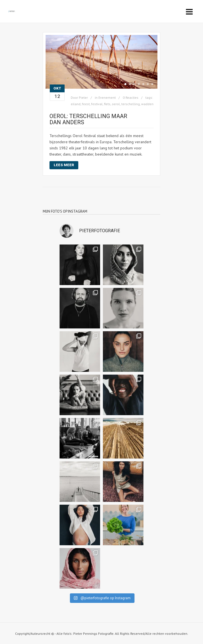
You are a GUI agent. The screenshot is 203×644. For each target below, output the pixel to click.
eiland (76, 104)
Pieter (83, 97)
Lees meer (64, 165)
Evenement (107, 97)
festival (97, 104)
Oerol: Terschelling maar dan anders (88, 119)
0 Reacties (131, 97)
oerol (116, 104)
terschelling (131, 104)
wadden (147, 104)
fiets (107, 104)
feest (86, 104)
